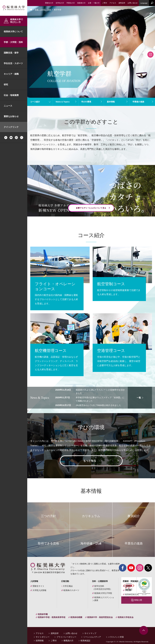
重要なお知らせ (11, 116)
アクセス (40, 630)
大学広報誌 (68, 586)
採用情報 (40, 638)
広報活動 (65, 581)
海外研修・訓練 (91, 543)
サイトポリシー (43, 634)
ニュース (8, 106)
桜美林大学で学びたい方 (16, 21)
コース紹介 (35, 102)
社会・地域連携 (11, 95)
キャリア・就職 (11, 74)
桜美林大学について (13, 32)
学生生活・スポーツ (13, 63)
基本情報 (111, 102)
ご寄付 (54, 638)
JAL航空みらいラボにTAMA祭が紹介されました (98, 405)
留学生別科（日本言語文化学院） (102, 588)
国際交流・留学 (11, 53)
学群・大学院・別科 (13, 42)
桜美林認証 (85, 638)
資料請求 (55, 630)
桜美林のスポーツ (71, 590)
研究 (6, 85)
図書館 (128, 586)
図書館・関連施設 (131, 581)
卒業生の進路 (134, 543)
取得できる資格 (48, 543)
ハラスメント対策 (116, 634)
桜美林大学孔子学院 (103, 593)
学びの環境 (86, 102)
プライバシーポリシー (66, 634)
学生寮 (128, 590)
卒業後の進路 (138, 102)
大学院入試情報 (39, 590)
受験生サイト (38, 586)
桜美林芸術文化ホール (131, 596)
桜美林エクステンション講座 (103, 599)
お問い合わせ (71, 630)
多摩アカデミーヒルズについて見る (91, 208)
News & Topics (63, 102)
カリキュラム (91, 516)
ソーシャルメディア (92, 634)
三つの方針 (48, 516)
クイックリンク (11, 127)
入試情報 (34, 581)
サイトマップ (90, 630)
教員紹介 (134, 516)
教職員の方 (68, 638)
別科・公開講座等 (100, 581)
